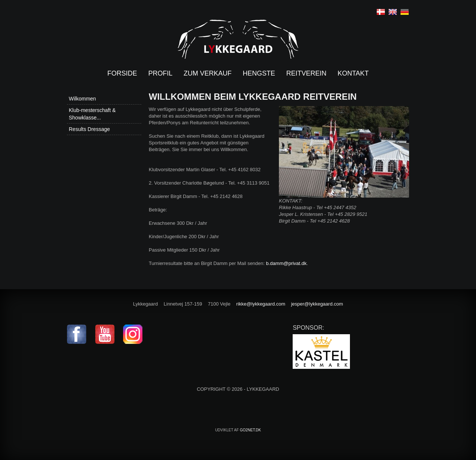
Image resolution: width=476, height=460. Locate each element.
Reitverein (306, 73)
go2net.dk (250, 430)
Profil (160, 73)
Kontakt (353, 73)
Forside (122, 73)
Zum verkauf (208, 73)
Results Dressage (89, 129)
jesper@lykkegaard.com (317, 304)
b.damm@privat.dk (286, 263)
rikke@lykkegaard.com (261, 304)
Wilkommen (82, 99)
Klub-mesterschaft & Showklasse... (92, 114)
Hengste (259, 73)
